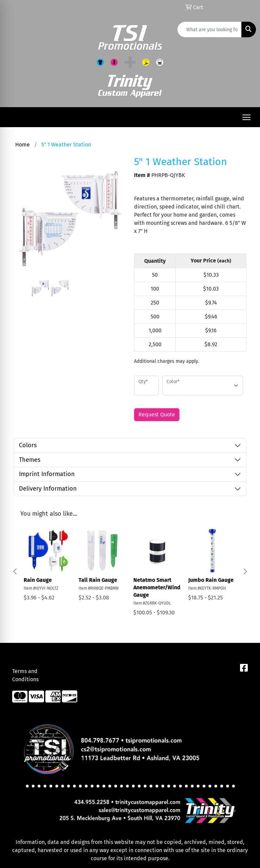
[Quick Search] (210, 29)
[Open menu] (246, 117)
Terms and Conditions (25, 675)
